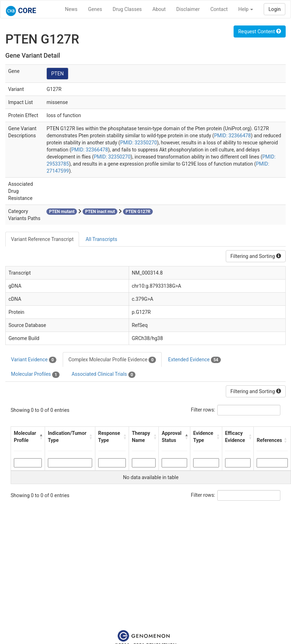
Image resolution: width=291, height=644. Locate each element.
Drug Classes (127, 9)
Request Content (260, 31)
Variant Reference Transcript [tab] (42, 239)
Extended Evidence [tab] (194, 360)
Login (275, 9)
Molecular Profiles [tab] (35, 374)
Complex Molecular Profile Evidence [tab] (112, 360)
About (159, 9)
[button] (40, 437)
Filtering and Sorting (256, 256)
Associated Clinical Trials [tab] (104, 374)
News (71, 9)
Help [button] (246, 9)
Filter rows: (203, 410)
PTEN (57, 74)
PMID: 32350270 (139, 143)
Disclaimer (188, 9)
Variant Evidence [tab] (34, 360)
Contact (219, 9)
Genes (95, 9)
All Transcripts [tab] (101, 239)
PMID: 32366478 (233, 136)
